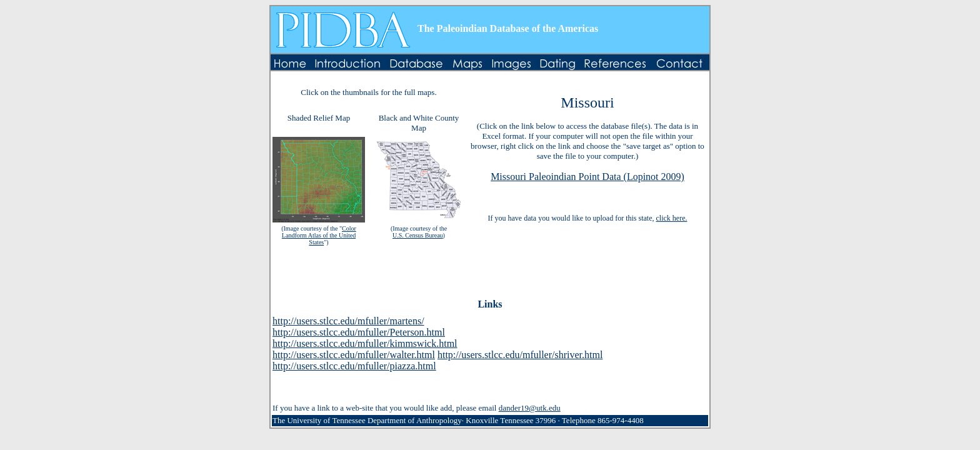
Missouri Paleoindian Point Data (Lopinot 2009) (587, 177)
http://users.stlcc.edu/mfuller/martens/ (348, 321)
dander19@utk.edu (530, 408)
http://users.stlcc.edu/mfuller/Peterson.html (359, 332)
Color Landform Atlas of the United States (319, 235)
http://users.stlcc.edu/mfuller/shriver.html (520, 355)
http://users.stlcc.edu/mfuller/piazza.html (354, 366)
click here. (671, 218)
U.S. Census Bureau (418, 235)
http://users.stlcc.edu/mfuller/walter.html (354, 355)
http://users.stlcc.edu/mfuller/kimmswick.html (365, 343)
